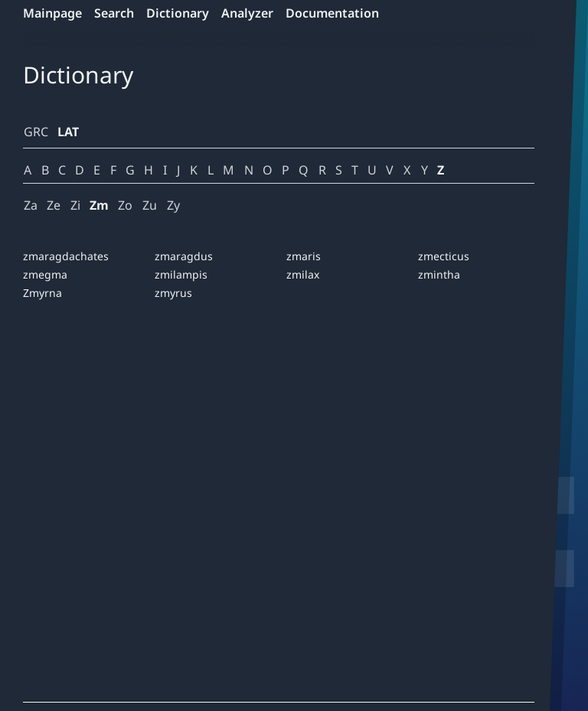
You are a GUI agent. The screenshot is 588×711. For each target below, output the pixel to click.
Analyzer (247, 13)
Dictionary (178, 13)
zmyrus (173, 293)
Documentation (332, 13)
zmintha (439, 274)
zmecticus (444, 256)
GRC (36, 132)
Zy (173, 205)
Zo (125, 205)
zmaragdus (184, 256)
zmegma (45, 274)
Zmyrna (42, 293)
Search (114, 13)
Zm (99, 205)
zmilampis (181, 274)
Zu (150, 205)
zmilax (303, 274)
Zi (75, 205)
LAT (68, 132)
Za (31, 205)
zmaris (304, 256)
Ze (54, 205)
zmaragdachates (66, 256)
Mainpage (52, 13)
